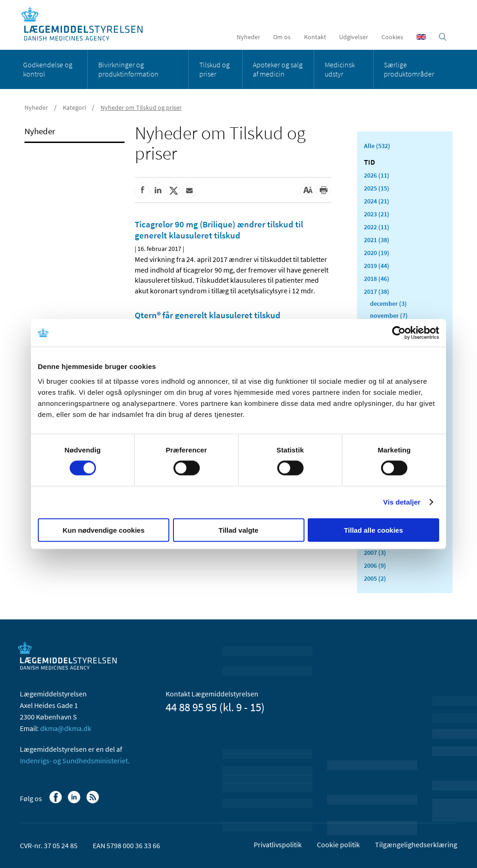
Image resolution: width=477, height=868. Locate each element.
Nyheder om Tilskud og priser (141, 107)
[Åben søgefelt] (443, 37)
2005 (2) (375, 578)
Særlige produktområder (409, 69)
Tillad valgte (238, 530)
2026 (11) (377, 175)
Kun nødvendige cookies (104, 530)
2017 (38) (377, 291)
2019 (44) (377, 266)
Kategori (74, 107)
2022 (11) (377, 227)
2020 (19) (377, 253)
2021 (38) (377, 240)
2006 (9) (375, 565)
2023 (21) (377, 214)
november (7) (389, 315)
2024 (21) (377, 201)
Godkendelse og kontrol (48, 69)
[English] (421, 37)
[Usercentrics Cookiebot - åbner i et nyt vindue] (399, 333)
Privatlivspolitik (278, 844)
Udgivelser (354, 37)
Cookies (392, 37)
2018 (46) (377, 279)
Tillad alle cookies (373, 530)
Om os (282, 37)
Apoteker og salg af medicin (278, 69)
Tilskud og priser (215, 69)
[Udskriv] (323, 190)
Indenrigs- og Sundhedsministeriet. (75, 761)
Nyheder (248, 37)
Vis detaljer (402, 502)
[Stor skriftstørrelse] (308, 190)
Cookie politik (338, 844)
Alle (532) (377, 146)
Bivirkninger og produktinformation (128, 69)
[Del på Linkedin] (158, 190)
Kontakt (315, 37)
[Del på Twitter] (173, 190)
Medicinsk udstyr (340, 69)
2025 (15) (377, 188)
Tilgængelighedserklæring (416, 844)
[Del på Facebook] (142, 190)
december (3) (388, 303)
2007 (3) (375, 553)
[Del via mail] (189, 190)
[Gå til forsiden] (87, 24)
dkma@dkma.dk (66, 728)
